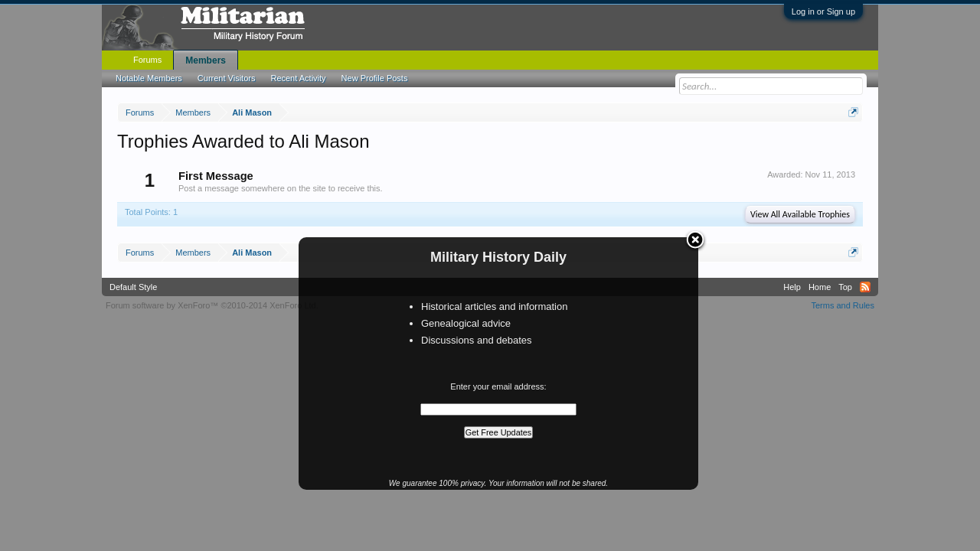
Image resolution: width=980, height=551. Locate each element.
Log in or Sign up (823, 11)
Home (820, 287)
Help (792, 287)
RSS (865, 287)
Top (845, 287)
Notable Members (149, 78)
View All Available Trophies (800, 214)
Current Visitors (227, 78)
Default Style (133, 287)
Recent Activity (298, 78)
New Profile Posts (375, 78)
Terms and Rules (843, 305)
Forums (147, 60)
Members (206, 60)
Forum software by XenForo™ (212, 305)
